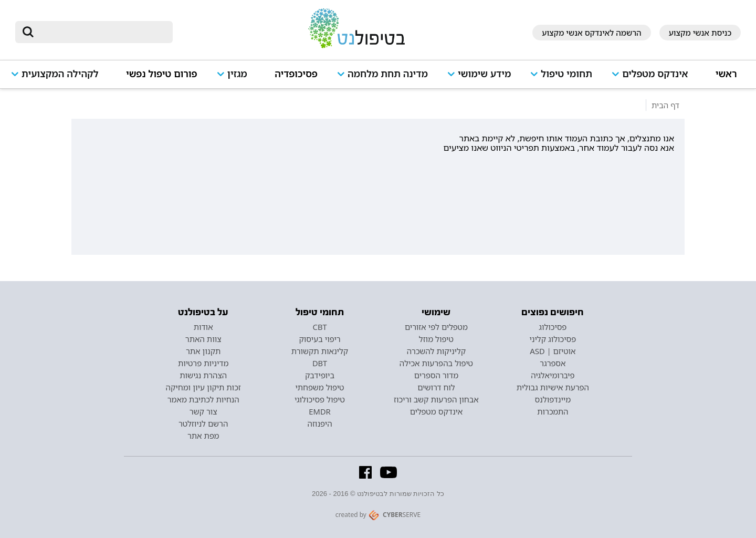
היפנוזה (320, 423)
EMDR (319, 411)
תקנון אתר (203, 351)
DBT (320, 363)
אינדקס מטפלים (655, 74)
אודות (203, 327)
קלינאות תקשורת (320, 351)
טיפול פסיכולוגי (320, 399)
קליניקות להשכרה (437, 351)
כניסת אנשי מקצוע (700, 33)
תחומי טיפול (566, 74)
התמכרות (553, 411)
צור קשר (203, 411)
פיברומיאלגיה (553, 375)
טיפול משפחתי (319, 387)
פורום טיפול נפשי (162, 74)
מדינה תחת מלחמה (388, 74)
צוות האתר (203, 339)
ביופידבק (320, 375)
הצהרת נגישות (203, 375)
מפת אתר (203, 436)
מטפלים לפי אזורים (436, 327)
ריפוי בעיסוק (319, 339)
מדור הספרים (436, 375)
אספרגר (553, 363)
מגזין (237, 74)
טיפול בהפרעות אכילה (436, 363)
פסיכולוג (553, 327)
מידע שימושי (484, 74)
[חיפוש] (101, 32)
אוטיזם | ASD (553, 351)
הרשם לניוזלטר (203, 423)
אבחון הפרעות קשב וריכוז (436, 399)
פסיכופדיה (296, 74)
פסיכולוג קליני (553, 339)
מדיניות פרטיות (203, 363)
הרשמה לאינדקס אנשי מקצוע (591, 33)
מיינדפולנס (553, 399)
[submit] (28, 32)
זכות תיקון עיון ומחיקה (203, 387)
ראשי (726, 74)
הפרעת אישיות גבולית (553, 387)
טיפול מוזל (436, 339)
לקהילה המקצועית (60, 74)
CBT (320, 327)
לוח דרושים (436, 387)
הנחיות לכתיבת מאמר (203, 399)
